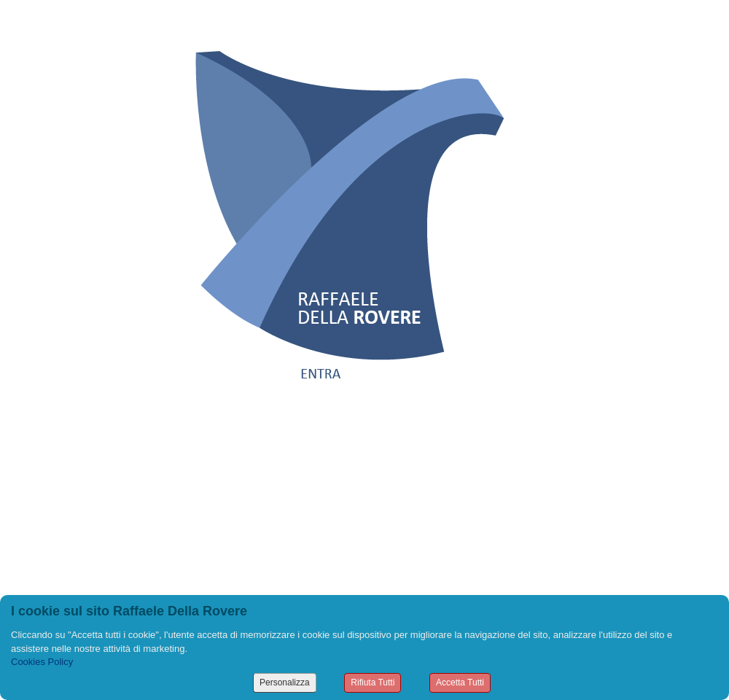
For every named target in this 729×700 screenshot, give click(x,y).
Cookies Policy (42, 662)
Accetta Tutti (460, 682)
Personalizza (285, 682)
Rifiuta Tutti (373, 682)
